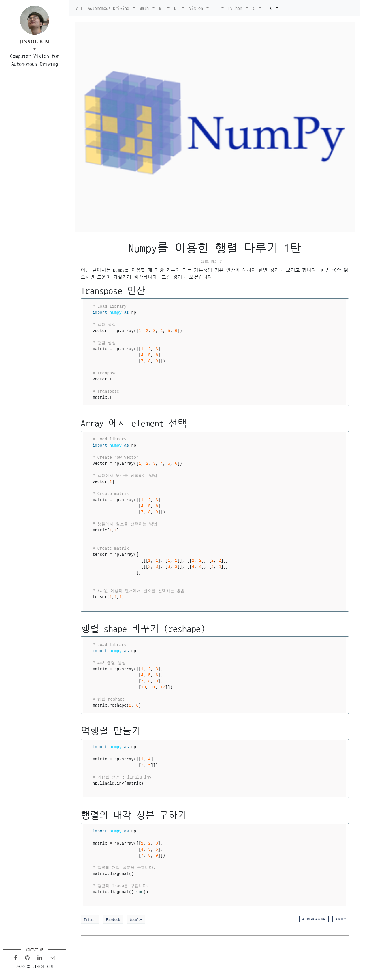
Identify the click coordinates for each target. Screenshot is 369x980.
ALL (80, 8)
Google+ (136, 919)
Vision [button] (197, 8)
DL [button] (178, 8)
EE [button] (217, 8)
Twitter (90, 919)
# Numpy (341, 919)
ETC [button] (270, 8)
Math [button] (145, 8)
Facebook (113, 919)
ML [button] (163, 8)
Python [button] (236, 8)
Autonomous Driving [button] (110, 8)
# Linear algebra (314, 919)
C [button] (255, 8)
